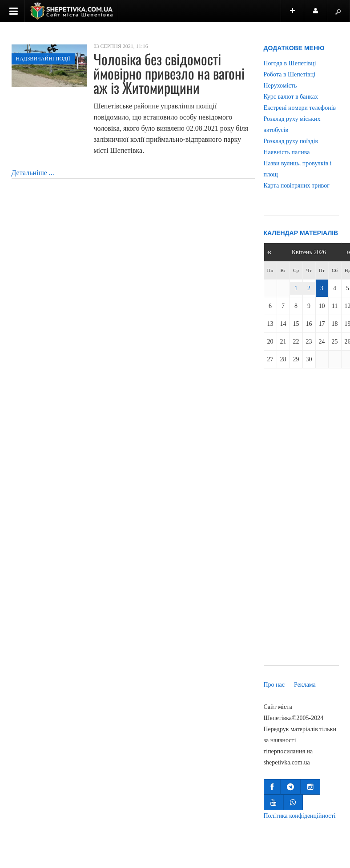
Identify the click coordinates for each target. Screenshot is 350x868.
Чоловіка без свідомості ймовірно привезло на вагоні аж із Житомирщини (169, 73)
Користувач (320, 15)
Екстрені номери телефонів (300, 108)
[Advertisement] (301, 519)
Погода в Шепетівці (290, 63)
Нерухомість (280, 86)
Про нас (274, 685)
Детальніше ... (33, 173)
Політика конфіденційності (300, 816)
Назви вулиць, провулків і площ (298, 169)
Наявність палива (287, 152)
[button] (272, 787)
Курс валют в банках (291, 97)
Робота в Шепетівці (290, 74)
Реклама (305, 685)
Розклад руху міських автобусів (292, 124)
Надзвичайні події (43, 59)
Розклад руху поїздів (291, 141)
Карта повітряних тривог (297, 186)
